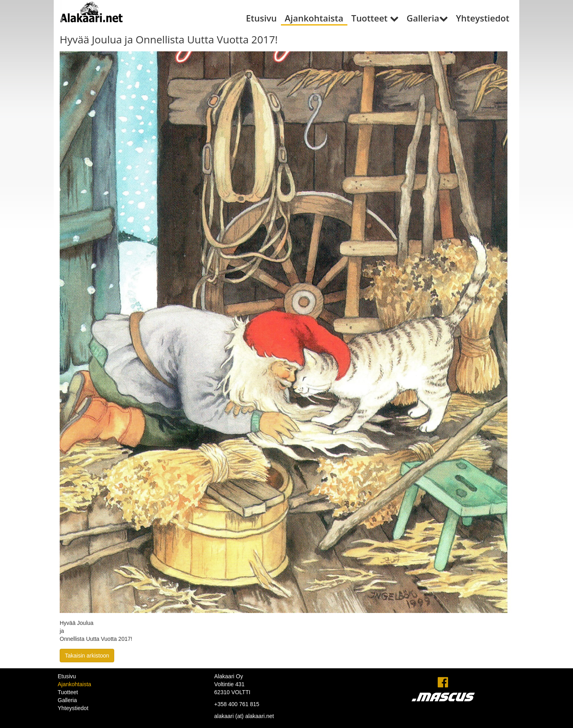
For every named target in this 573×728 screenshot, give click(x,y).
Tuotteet (375, 18)
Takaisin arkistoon (87, 656)
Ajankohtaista (314, 18)
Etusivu (261, 18)
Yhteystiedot (483, 18)
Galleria (427, 18)
